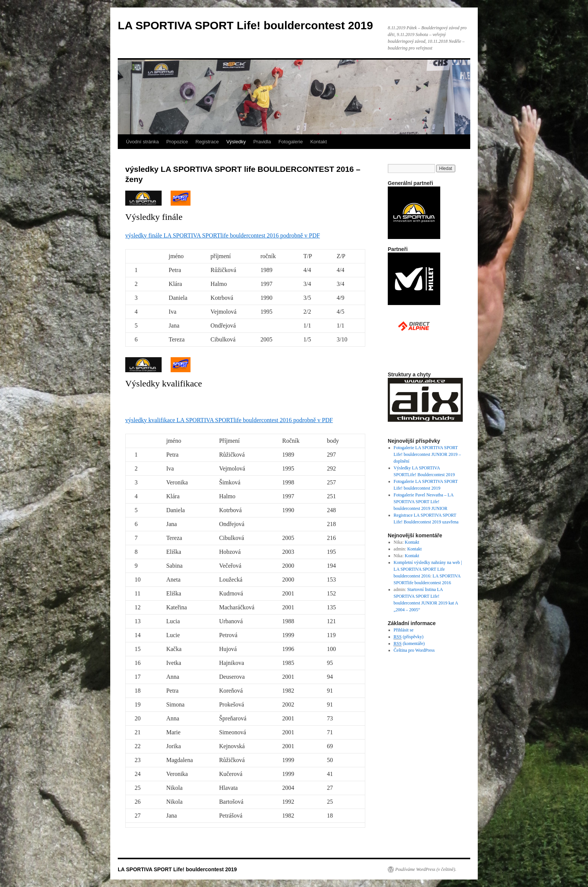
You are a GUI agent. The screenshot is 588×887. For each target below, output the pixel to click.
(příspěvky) (409, 637)
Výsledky (236, 142)
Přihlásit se (404, 630)
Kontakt (318, 142)
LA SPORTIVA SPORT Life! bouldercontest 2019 (245, 25)
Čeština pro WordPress (414, 650)
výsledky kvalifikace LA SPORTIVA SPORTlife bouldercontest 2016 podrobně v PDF (229, 420)
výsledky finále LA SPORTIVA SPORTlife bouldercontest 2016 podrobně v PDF (223, 235)
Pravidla (262, 142)
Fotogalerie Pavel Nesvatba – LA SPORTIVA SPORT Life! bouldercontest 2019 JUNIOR (424, 502)
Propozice (177, 142)
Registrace (207, 142)
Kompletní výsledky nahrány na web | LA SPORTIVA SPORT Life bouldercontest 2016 (428, 569)
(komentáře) (409, 644)
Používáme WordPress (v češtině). (426, 869)
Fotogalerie (290, 142)
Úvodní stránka (142, 142)
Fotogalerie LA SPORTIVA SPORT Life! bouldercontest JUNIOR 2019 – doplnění (427, 454)
